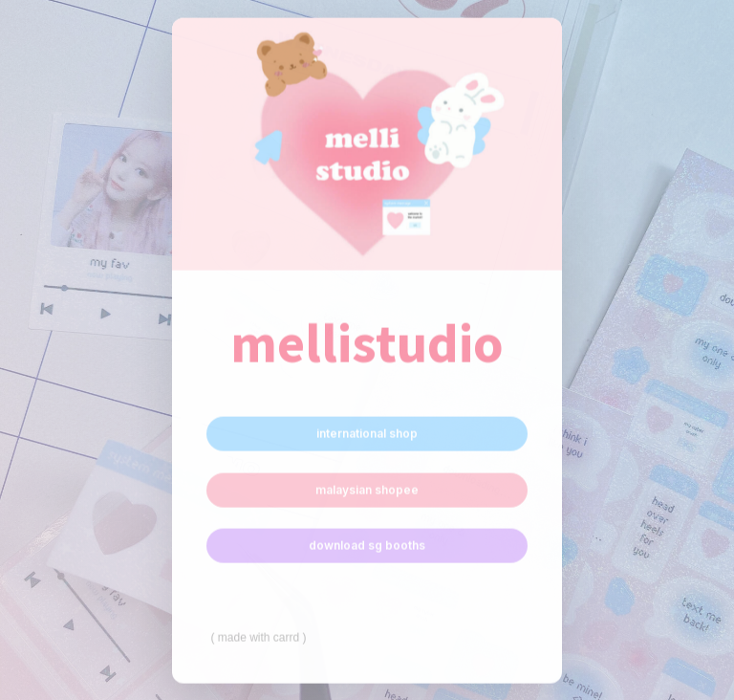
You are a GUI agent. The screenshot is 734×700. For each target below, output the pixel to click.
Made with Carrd (259, 638)
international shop (367, 434)
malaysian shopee (367, 490)
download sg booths (367, 546)
